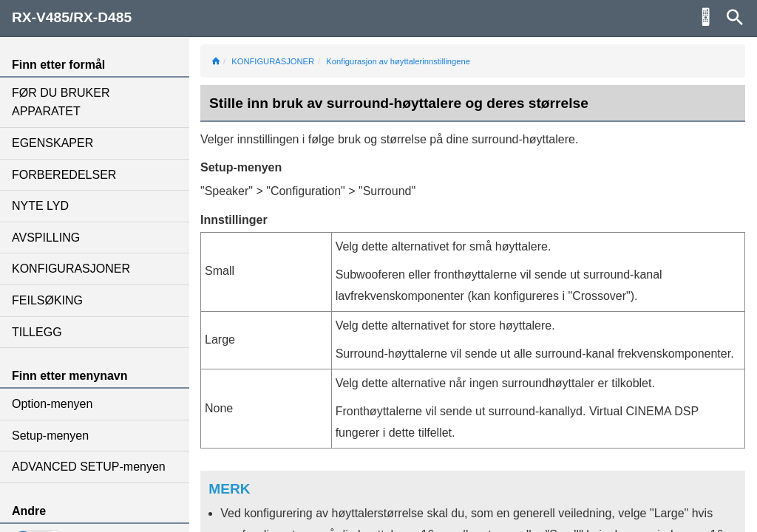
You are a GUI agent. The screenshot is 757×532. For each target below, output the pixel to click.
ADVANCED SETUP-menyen (89, 467)
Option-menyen (52, 404)
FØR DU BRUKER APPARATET (61, 102)
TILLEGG (37, 332)
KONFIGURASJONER (71, 269)
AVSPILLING (46, 238)
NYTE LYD (40, 206)
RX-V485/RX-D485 (72, 17)
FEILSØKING (47, 300)
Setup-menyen (50, 436)
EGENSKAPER (52, 143)
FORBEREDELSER (64, 175)
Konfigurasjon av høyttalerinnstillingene (398, 61)
